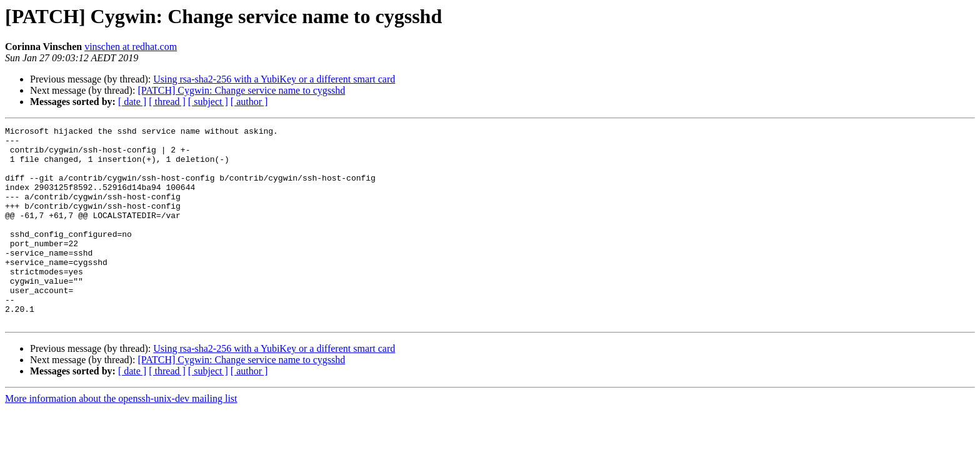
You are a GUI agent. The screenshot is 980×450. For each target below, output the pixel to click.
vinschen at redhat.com (131, 47)
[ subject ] (208, 102)
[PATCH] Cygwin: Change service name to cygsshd (241, 90)
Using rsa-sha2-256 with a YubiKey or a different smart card (274, 79)
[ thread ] (167, 102)
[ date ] (132, 102)
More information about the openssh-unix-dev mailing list (121, 438)
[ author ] (249, 102)
